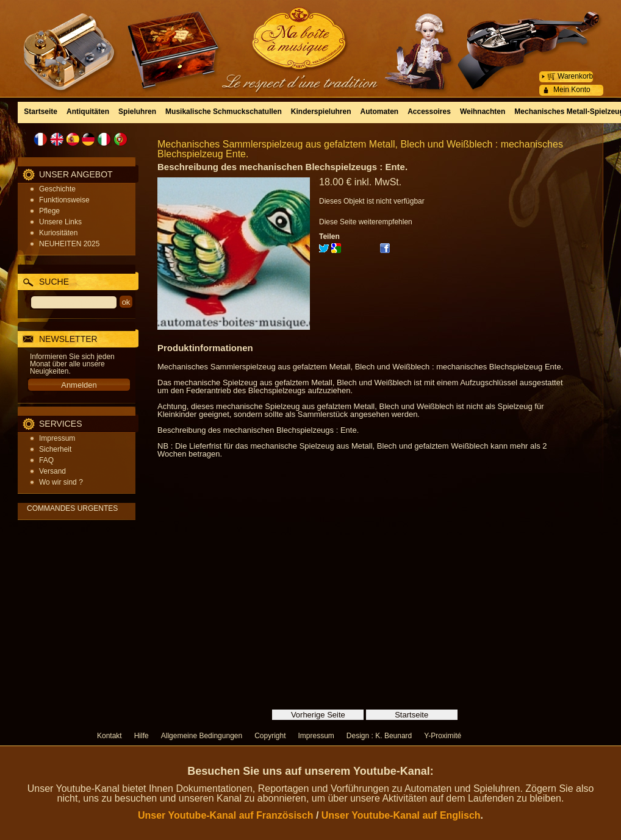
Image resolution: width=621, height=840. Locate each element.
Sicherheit (55, 449)
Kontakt (109, 736)
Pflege (49, 211)
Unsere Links (60, 222)
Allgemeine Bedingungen (202, 736)
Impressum (57, 438)
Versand (52, 471)
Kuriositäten (58, 233)
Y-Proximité (443, 736)
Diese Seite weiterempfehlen (366, 222)
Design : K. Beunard (379, 736)
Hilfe (142, 736)
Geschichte (57, 189)
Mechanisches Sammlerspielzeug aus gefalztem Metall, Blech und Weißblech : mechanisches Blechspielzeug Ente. (360, 149)
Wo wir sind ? (61, 482)
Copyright (270, 736)
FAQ (46, 460)
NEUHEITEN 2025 (69, 244)
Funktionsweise (64, 200)
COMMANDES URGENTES (72, 508)
